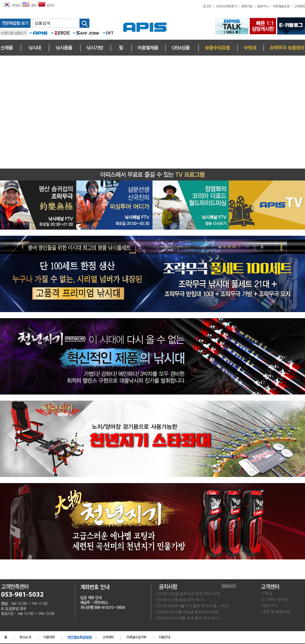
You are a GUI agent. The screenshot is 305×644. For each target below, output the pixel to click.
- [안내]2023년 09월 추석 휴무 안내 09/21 (187, 618)
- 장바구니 (269, 606)
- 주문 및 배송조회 (276, 612)
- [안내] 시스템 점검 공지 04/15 (179, 600)
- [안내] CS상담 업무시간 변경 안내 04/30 (187, 594)
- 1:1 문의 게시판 (274, 599)
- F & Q (267, 593)
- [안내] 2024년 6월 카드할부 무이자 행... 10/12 (191, 606)
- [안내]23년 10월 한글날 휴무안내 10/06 (186, 612)
